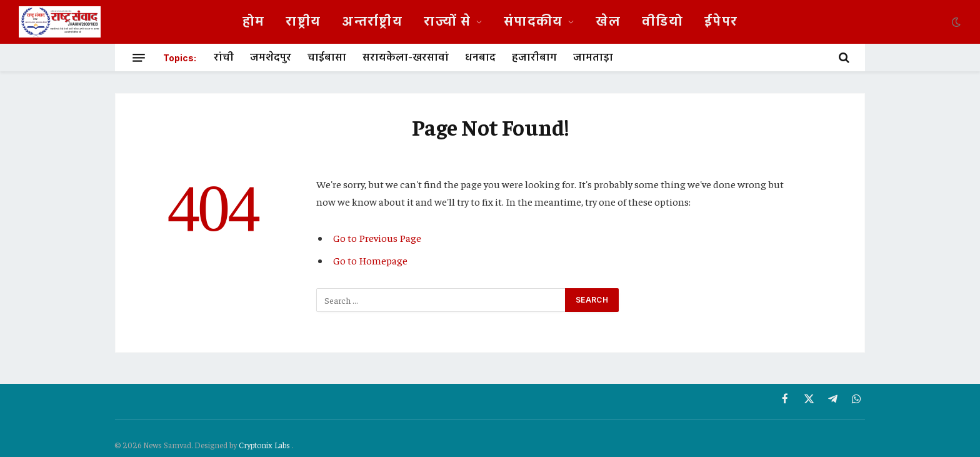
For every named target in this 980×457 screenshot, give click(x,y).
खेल (608, 22)
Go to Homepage (370, 260)
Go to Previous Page (377, 238)
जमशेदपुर (271, 58)
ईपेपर (721, 22)
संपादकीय (533, 22)
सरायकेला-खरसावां (406, 58)
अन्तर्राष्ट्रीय (372, 22)
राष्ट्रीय (303, 22)
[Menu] (139, 58)
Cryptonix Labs (265, 445)
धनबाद (480, 58)
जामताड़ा (593, 58)
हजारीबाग (534, 58)
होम (254, 22)
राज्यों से (447, 22)
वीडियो (662, 22)
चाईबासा (327, 58)
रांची (224, 58)
